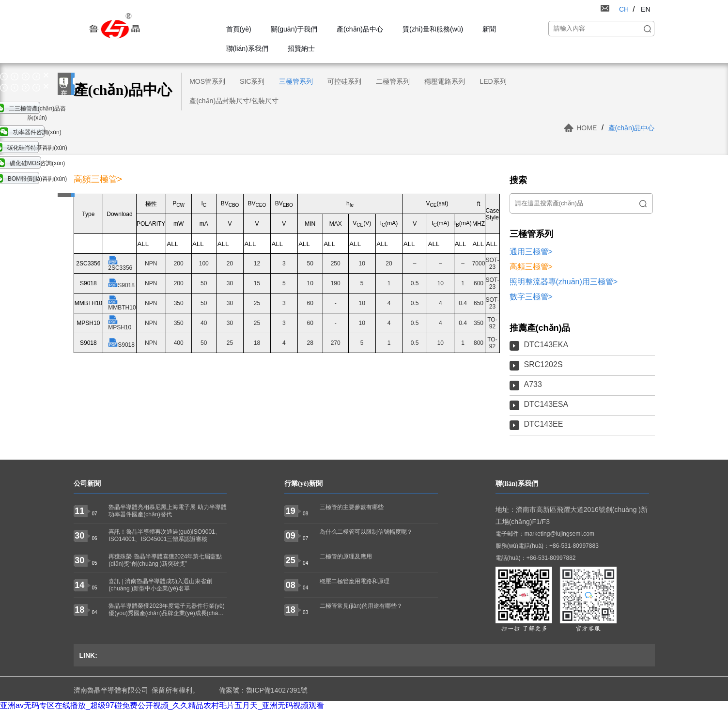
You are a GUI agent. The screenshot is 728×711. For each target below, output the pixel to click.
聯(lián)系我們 (247, 48)
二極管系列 (393, 81)
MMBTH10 (122, 303)
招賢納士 (301, 48)
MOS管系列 (207, 81)
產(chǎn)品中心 (360, 29)
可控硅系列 (344, 81)
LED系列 (493, 81)
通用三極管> (531, 252)
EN (645, 9)
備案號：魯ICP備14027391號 (263, 690)
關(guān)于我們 (294, 29)
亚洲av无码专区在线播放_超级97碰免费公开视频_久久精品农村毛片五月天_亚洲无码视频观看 (162, 705)
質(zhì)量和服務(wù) (433, 29)
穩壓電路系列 (445, 81)
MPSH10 (120, 323)
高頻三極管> (531, 267)
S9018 (121, 284)
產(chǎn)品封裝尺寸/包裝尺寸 (234, 101)
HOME (587, 128)
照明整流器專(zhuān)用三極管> (564, 282)
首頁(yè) (239, 29)
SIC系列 (252, 81)
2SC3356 (120, 263)
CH (624, 9)
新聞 (489, 29)
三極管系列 (296, 81)
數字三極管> (531, 297)
